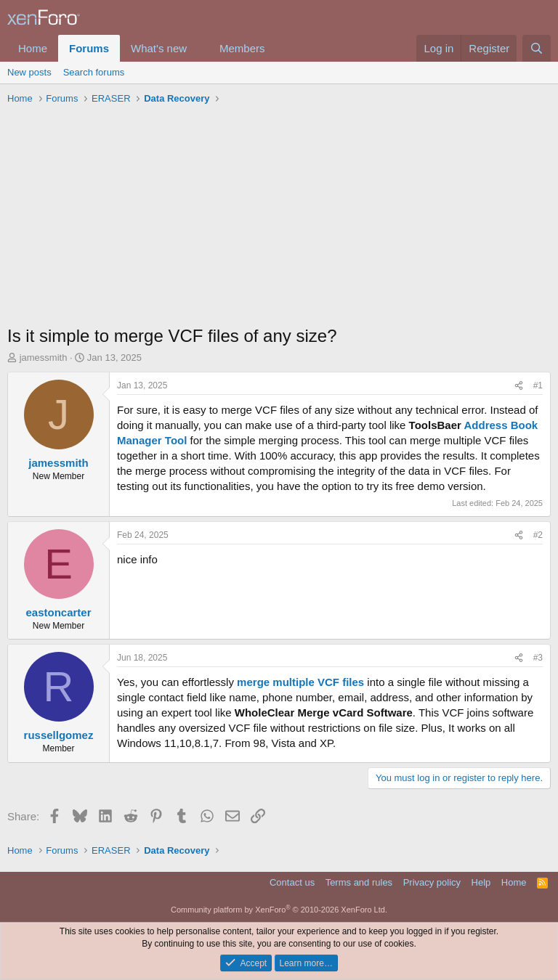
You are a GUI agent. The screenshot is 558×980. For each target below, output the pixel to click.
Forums (89, 48)
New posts (29, 72)
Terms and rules (359, 882)
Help (481, 882)
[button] (198, 48)
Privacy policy (432, 882)
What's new (159, 48)
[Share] (519, 386)
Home (33, 48)
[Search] (537, 48)
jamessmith (44, 358)
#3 (538, 658)
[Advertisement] (279, 219)
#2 (538, 535)
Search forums (94, 72)
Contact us (292, 882)
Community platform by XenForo (279, 910)
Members (242, 48)
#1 (538, 385)
